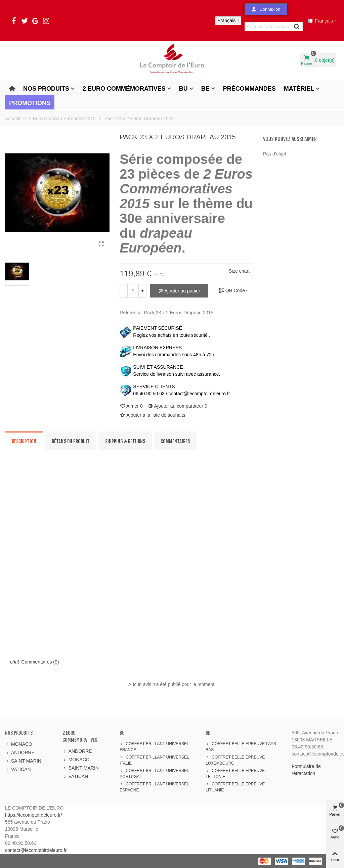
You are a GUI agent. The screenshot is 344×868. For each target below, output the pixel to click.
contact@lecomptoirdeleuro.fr (36, 850)
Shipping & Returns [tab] (125, 441)
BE (205, 89)
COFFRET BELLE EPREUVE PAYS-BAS (241, 746)
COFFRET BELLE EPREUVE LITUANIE (235, 787)
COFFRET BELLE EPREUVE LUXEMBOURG (235, 760)
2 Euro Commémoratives (124, 89)
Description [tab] (24, 441)
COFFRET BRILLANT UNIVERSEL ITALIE (154, 760)
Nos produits (46, 89)
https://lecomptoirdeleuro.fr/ (34, 815)
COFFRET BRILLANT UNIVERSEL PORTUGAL (154, 773)
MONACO (19, 744)
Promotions (30, 103)
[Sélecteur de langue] (228, 21)
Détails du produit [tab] (71, 441)
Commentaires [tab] (175, 441)
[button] (266, 9)
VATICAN (18, 769)
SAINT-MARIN (81, 768)
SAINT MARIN (23, 761)
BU (183, 89)
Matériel (299, 89)
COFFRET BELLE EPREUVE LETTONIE (235, 773)
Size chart (239, 271)
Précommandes (249, 89)
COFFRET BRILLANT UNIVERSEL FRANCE (154, 746)
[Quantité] (133, 291)
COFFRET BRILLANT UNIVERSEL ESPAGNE (154, 787)
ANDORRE (20, 753)
